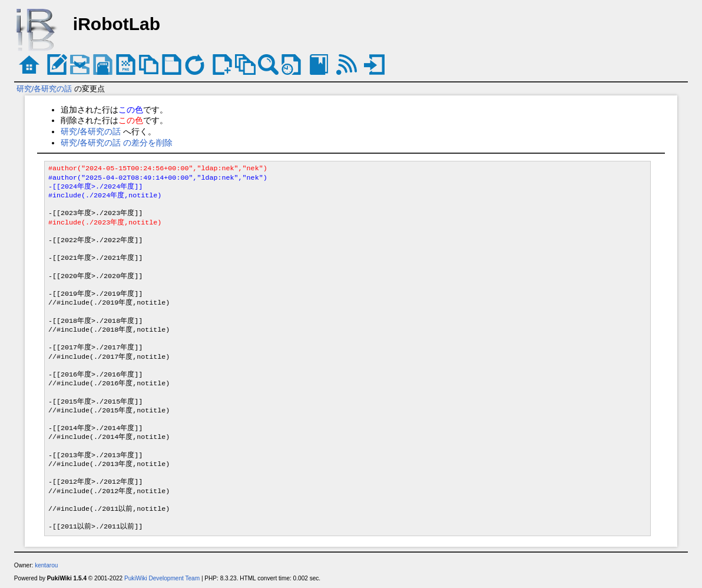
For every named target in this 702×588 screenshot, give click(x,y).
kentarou (46, 565)
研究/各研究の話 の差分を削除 (117, 143)
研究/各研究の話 (44, 89)
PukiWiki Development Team (162, 578)
